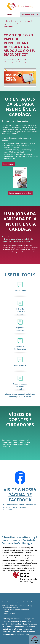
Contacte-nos (7, 602)
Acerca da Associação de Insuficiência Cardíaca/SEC (16, 611)
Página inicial (8, 21)
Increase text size (10, 60)
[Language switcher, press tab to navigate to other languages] (30, 15)
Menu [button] (10, 15)
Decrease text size (25, 60)
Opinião (30, 602)
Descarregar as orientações (20, 193)
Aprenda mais (8, 164)
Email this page (22, 62)
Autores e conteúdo (10, 614)
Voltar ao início (35, 641)
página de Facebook (20, 497)
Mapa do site (20, 602)
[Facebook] (20, 479)
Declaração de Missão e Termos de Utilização (18, 606)
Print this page (9, 62)
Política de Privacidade (10, 608)
